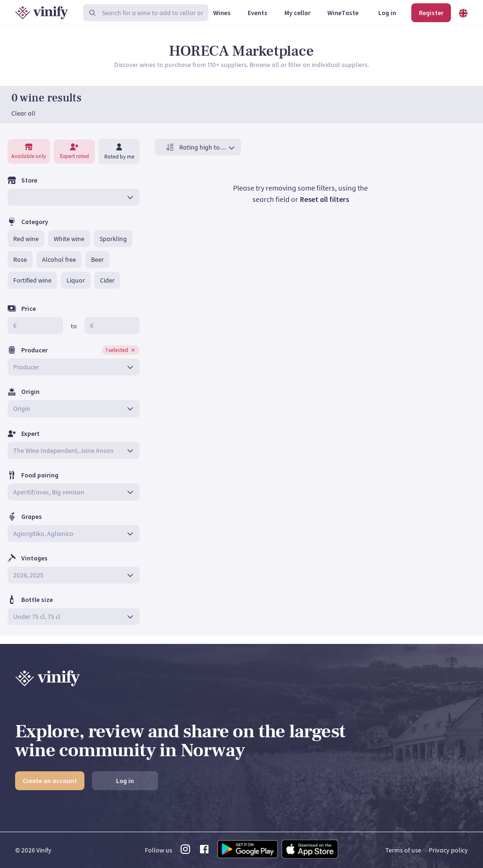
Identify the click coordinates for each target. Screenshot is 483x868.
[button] (26, 246)
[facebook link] (204, 852)
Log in (125, 781)
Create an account (50, 781)
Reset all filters (325, 207)
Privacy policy (448, 850)
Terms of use (403, 850)
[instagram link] (185, 852)
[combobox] (67, 205)
